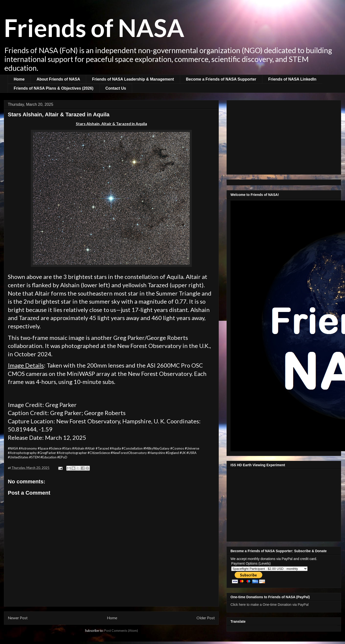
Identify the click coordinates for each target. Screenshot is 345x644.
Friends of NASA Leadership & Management (133, 79)
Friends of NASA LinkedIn (292, 79)
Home (19, 79)
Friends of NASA (94, 27)
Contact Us (116, 88)
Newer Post (18, 618)
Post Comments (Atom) (121, 631)
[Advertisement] (284, 136)
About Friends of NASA (58, 79)
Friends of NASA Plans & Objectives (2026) (54, 88)
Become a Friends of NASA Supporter (221, 79)
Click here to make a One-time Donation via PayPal (270, 605)
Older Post (206, 618)
